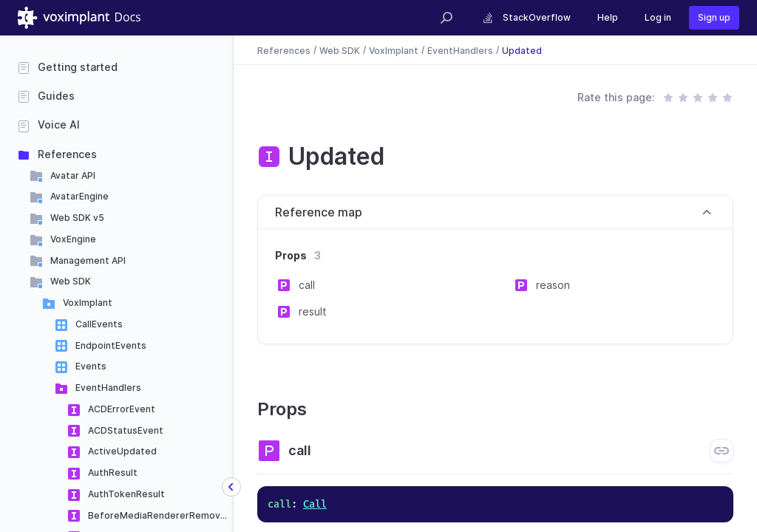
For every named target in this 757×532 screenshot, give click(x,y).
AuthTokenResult (126, 494)
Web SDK (71, 281)
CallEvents (99, 324)
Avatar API (73, 175)
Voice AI (59, 125)
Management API (88, 260)
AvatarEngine (79, 196)
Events (91, 366)
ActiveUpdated (122, 451)
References (67, 154)
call (307, 285)
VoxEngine (73, 239)
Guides (56, 96)
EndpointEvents (111, 345)
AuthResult (113, 473)
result (313, 311)
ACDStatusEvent (126, 430)
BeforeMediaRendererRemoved (160, 515)
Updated (522, 50)
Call (315, 504)
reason (553, 285)
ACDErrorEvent (122, 409)
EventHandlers (108, 388)
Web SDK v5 (77, 218)
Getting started (78, 67)
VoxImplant (88, 303)
